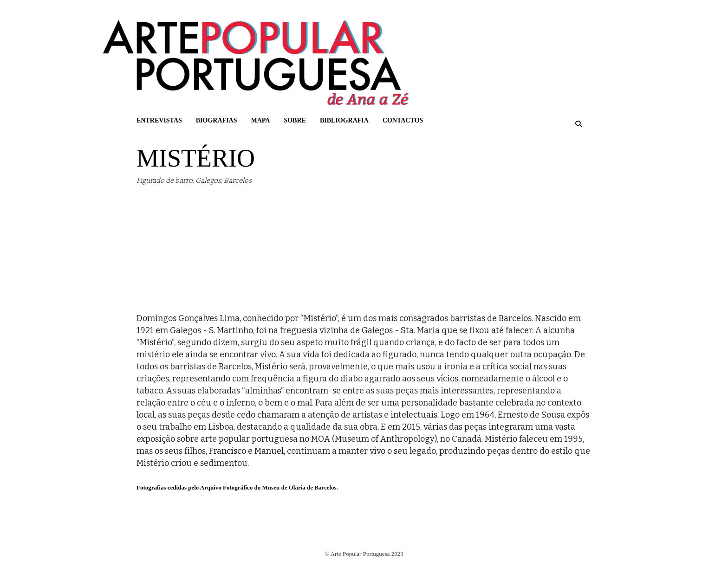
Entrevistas (159, 120)
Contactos (403, 120)
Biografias (217, 120)
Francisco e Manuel (246, 451)
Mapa (260, 120)
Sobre (295, 120)
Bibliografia (344, 120)
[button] (579, 124)
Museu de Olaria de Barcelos (299, 487)
